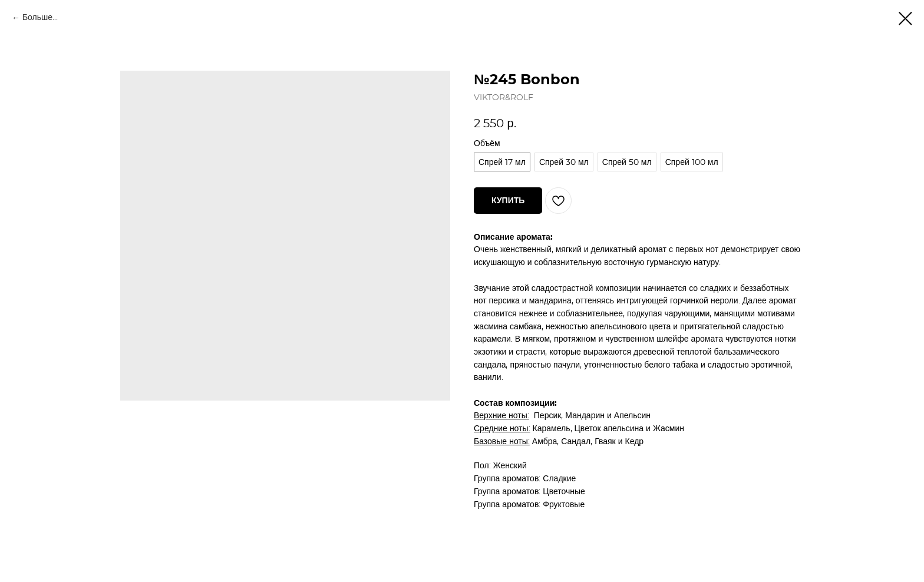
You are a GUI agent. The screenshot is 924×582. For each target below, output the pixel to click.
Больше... (40, 18)
